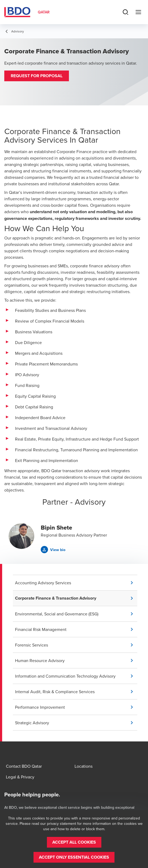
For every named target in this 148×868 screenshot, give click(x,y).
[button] (37, 76)
